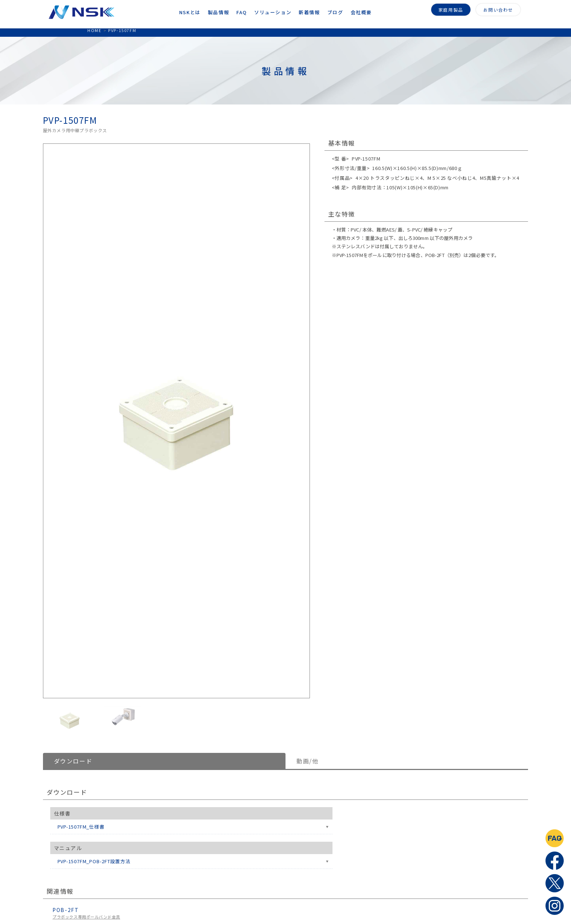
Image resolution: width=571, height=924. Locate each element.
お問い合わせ (498, 9)
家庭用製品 (451, 9)
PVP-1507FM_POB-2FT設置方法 (94, 861)
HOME (94, 30)
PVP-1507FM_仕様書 (81, 827)
